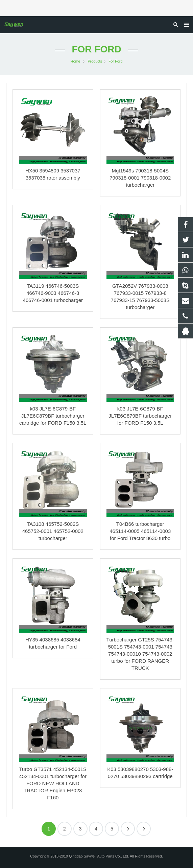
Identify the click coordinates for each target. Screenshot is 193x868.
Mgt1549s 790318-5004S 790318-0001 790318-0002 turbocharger (140, 178)
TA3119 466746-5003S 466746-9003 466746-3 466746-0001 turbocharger (53, 293)
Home (76, 61)
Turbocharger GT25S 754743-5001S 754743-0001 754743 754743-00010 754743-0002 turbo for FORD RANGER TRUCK (140, 654)
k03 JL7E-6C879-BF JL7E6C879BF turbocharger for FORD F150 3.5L (140, 416)
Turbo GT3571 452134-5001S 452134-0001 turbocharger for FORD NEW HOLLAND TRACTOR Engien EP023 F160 (53, 783)
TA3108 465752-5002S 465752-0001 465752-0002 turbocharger (53, 531)
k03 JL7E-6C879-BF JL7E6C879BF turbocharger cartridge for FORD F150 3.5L (53, 416)
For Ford (96, 49)
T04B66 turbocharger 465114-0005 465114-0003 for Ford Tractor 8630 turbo (140, 531)
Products (95, 61)
